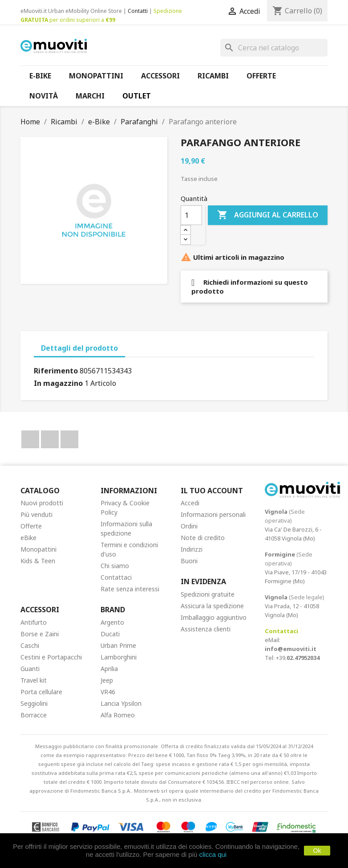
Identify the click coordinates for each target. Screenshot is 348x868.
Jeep (107, 680)
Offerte (31, 526)
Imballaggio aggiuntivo (214, 617)
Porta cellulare (41, 692)
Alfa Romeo (118, 715)
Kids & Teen (38, 561)
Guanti (30, 669)
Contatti (138, 11)
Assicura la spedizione (212, 606)
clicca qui (213, 854)
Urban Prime (118, 645)
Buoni (189, 561)
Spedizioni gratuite (208, 594)
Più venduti (36, 514)
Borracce (34, 715)
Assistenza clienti (206, 629)
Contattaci (116, 577)
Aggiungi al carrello (268, 215)
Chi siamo (115, 566)
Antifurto (34, 622)
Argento (112, 622)
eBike (28, 538)
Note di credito (203, 538)
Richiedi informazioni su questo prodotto (250, 287)
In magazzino (58, 383)
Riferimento (56, 371)
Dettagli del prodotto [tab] (79, 348)
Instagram (69, 439)
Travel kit (34, 680)
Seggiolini (34, 703)
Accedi (190, 503)
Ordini (189, 526)
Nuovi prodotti (42, 503)
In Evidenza (203, 581)
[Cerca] (274, 48)
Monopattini (38, 549)
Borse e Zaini (40, 634)
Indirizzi (192, 549)
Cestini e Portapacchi (51, 657)
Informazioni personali (213, 514)
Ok (317, 851)
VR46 (108, 692)
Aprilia (109, 669)
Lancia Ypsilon (121, 703)
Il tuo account (212, 491)
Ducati (110, 634)
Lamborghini (119, 657)
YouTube (50, 439)
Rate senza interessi (130, 589)
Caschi (30, 645)
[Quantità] (191, 215)
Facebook (30, 439)
